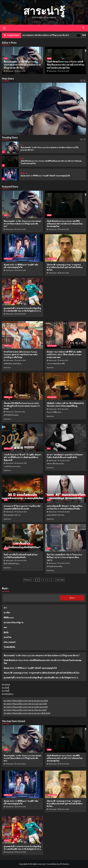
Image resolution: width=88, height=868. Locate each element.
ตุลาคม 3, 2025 (21, 412)
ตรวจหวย (6, 684)
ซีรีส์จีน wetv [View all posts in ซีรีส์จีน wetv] (24, 173)
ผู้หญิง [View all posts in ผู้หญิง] (49, 58)
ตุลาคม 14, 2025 (21, 360)
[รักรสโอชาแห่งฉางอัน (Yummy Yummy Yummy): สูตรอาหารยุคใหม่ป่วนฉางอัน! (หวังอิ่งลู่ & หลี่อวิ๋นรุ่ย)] (22, 335)
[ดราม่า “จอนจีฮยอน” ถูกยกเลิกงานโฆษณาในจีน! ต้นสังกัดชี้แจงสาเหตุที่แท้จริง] (66, 438)
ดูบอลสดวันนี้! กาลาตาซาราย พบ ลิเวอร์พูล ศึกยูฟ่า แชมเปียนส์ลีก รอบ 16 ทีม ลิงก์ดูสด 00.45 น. (41, 678)
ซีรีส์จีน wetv (9, 618)
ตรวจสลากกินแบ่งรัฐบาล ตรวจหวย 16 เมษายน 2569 (26, 701)
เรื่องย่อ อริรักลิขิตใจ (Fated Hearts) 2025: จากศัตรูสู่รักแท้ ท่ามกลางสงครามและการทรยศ (22, 406)
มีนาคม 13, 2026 (64, 273)
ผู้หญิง (6, 632)
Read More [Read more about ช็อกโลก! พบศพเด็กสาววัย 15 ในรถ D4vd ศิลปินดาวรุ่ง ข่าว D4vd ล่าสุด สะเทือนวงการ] (50, 570)
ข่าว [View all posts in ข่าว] (6, 58)
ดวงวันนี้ (5, 687)
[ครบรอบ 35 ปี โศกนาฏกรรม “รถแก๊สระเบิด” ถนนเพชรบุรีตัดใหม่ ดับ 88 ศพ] (22, 489)
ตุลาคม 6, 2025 (64, 360)
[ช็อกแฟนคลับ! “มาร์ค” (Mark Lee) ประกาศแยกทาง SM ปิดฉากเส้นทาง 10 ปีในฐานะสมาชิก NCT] (44, 125)
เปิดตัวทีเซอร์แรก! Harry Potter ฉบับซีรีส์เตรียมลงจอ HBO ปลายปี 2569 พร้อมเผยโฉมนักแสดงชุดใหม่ (66, 65)
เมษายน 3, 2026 (21, 71)
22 (58, 580)
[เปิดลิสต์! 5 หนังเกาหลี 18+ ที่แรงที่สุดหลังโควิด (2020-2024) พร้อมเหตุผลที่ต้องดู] (66, 386)
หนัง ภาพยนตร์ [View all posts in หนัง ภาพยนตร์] (52, 259)
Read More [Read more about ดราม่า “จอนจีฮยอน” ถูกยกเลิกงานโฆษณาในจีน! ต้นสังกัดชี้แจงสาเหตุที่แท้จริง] (50, 468)
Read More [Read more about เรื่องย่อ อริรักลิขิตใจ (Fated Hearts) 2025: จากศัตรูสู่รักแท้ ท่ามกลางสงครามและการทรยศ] (7, 419)
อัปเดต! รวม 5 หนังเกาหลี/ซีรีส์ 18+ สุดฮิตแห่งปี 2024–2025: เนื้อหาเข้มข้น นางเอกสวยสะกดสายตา (64, 354)
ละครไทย (8, 637)
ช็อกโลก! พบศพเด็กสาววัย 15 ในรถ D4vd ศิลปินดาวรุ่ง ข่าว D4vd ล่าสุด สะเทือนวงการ (64, 557)
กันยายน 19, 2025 (65, 563)
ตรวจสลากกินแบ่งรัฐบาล (13, 622)
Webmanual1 (10, 71)
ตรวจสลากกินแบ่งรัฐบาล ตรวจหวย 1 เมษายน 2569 (25, 704)
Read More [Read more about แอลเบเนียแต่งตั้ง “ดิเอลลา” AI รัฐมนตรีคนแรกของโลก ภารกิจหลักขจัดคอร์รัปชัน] (50, 519)
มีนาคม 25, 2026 (21, 270)
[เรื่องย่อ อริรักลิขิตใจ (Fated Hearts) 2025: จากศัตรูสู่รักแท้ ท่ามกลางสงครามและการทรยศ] (22, 386)
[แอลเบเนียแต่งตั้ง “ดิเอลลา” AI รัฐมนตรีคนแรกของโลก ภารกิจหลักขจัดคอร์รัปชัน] (66, 489)
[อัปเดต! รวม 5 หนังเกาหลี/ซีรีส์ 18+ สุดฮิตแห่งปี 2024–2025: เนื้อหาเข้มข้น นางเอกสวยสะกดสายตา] (66, 335)
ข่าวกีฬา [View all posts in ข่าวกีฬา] (7, 302)
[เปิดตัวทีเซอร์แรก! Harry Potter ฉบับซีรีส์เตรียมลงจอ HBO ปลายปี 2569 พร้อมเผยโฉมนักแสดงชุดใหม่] (10, 161)
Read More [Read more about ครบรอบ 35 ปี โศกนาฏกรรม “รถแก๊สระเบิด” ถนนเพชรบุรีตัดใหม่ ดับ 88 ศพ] (7, 519)
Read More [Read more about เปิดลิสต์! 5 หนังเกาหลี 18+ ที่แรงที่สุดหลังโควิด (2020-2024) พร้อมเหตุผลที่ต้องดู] (50, 416)
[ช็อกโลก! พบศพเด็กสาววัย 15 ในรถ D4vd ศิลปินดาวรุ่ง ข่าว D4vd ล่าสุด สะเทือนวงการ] (66, 538)
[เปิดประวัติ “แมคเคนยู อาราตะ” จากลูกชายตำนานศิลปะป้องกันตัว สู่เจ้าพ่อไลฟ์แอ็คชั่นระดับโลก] (66, 248)
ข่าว (5, 608)
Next (62, 580)
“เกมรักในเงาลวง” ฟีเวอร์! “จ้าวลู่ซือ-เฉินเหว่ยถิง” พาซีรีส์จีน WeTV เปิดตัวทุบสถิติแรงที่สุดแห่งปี (22, 457)
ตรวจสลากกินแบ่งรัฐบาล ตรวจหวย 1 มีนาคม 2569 (25, 710)
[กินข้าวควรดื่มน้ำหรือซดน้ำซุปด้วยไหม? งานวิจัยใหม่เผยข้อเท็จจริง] (22, 538)
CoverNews (52, 864)
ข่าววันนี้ (6, 691)
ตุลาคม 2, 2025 (64, 409)
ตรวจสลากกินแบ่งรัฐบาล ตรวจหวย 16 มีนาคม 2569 (26, 707)
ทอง (5, 627)
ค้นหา (5, 588)
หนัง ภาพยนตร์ (10, 642)
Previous (27, 580)
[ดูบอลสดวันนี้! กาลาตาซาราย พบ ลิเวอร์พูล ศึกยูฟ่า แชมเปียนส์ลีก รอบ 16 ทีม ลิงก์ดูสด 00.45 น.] (22, 291)
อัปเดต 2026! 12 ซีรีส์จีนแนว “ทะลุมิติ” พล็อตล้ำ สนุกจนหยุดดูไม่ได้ (45, 176)
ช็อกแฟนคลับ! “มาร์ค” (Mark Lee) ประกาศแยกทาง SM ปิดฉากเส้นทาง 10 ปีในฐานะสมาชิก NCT (22, 65)
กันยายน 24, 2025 (65, 460)
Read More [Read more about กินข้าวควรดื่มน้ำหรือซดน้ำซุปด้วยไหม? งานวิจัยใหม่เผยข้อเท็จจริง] (7, 568)
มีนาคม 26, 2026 (64, 71)
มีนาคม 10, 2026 (21, 314)
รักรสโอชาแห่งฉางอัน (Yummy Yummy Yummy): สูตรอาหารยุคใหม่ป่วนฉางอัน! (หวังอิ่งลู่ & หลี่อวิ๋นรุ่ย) (21, 354)
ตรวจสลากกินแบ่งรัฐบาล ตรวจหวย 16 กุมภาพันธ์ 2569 (27, 713)
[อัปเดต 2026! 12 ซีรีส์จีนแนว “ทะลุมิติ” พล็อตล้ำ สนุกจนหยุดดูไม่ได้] (10, 174)
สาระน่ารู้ (44, 11)
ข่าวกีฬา (7, 613)
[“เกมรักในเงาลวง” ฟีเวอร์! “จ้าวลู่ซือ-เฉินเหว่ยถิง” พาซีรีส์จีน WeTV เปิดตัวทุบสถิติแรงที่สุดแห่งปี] (22, 438)
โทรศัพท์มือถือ (9, 647)
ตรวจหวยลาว (8, 694)
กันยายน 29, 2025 (21, 463)
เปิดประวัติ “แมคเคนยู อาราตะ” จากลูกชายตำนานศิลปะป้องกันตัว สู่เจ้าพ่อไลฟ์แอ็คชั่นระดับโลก (65, 267)
